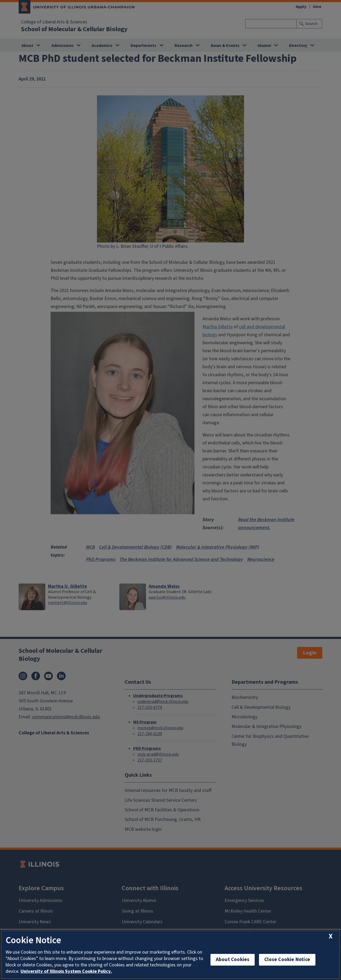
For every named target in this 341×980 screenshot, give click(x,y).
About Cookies (233, 960)
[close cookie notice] (331, 936)
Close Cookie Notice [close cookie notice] (287, 960)
